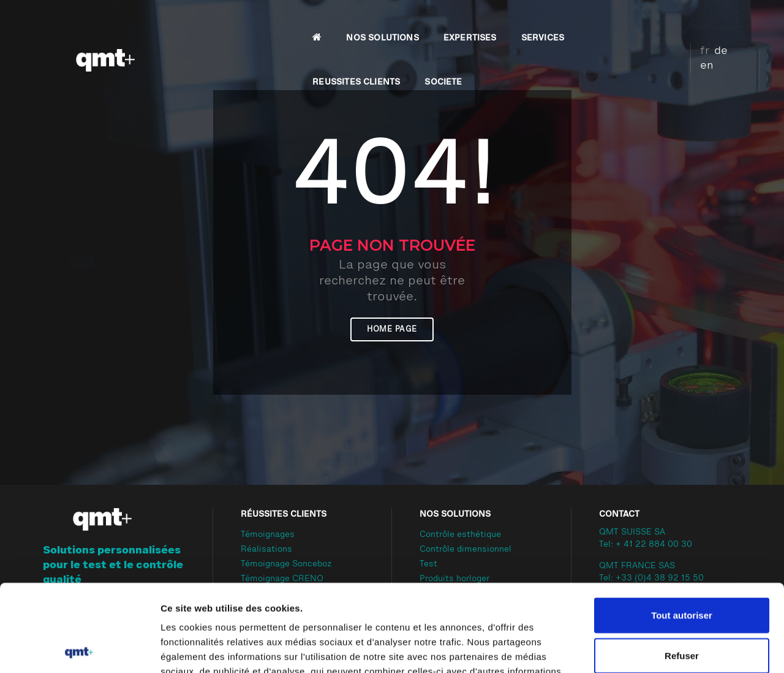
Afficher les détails (675, 649)
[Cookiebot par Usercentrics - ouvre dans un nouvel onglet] (79, 649)
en (729, 20)
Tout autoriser (682, 528)
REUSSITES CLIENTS (549, 22)
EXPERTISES (386, 22)
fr (695, 20)
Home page (392, 329)
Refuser (682, 568)
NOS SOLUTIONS (299, 22)
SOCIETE (636, 22)
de (711, 20)
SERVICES (459, 22)
